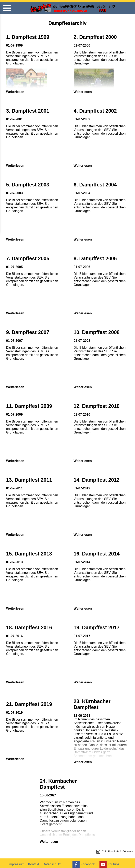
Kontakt (34, 862)
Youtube (110, 862)
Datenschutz (53, 862)
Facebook (84, 862)
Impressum (17, 862)
